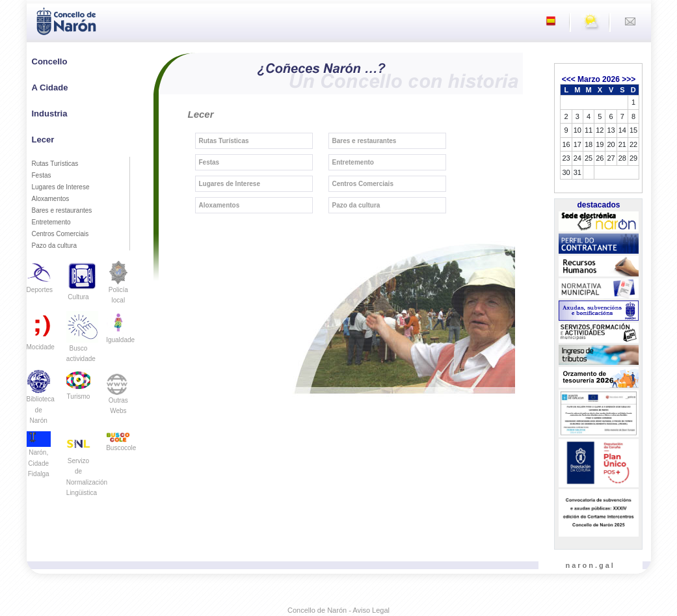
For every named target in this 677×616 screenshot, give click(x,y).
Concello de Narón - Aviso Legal (338, 610)
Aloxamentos (51, 199)
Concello (50, 61)
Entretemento (51, 222)
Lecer (43, 140)
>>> (629, 79)
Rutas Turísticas (55, 164)
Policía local (118, 287)
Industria (50, 114)
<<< (569, 79)
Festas (42, 175)
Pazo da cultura (55, 246)
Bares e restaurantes (62, 210)
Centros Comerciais (60, 234)
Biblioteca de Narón (41, 401)
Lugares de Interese (61, 187)
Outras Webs (118, 396)
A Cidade (50, 87)
